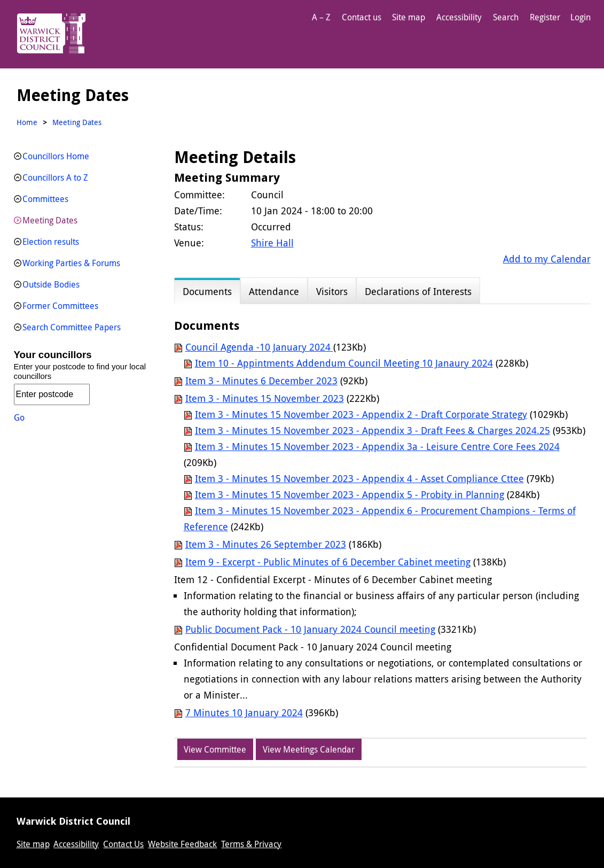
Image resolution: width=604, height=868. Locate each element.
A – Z (321, 17)
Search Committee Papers (72, 327)
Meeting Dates (50, 220)
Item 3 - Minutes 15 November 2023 (265, 398)
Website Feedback (182, 844)
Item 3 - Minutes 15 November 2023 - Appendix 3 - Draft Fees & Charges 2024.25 (372, 430)
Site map (409, 17)
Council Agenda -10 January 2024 (259, 347)
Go (19, 417)
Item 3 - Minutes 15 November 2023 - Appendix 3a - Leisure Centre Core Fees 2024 (377, 446)
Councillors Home (56, 156)
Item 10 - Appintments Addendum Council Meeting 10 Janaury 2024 (344, 363)
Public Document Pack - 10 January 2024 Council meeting (310, 629)
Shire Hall (272, 243)
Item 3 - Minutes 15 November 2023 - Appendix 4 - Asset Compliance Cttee (359, 478)
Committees (45, 199)
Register (545, 17)
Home (27, 122)
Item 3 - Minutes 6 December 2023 (261, 381)
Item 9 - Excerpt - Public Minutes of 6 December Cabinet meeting (328, 562)
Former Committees (60, 306)
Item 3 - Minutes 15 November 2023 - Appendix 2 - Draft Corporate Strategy (361, 414)
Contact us (362, 17)
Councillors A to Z (55, 177)
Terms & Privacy (251, 844)
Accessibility (459, 17)
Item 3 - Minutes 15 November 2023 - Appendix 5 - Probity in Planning (350, 494)
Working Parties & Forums (71, 263)
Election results (51, 242)
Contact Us (123, 844)
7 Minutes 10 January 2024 (244, 712)
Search (506, 17)
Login (581, 17)
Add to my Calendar (547, 259)
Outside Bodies (51, 284)
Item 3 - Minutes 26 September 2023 (266, 544)
